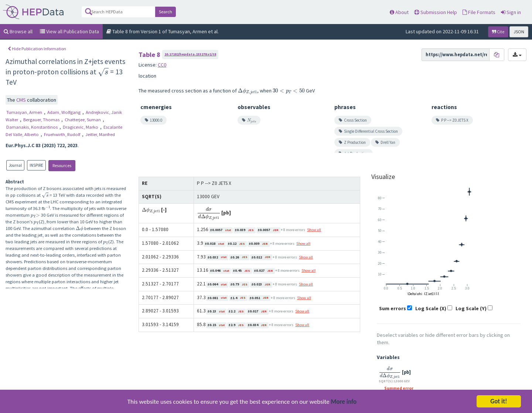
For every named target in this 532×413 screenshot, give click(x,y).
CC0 (162, 65)
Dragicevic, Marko (81, 127)
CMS (22, 100)
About (399, 12)
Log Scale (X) (431, 308)
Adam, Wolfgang (64, 112)
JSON (519, 32)
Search (166, 12)
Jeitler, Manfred (100, 134)
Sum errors (393, 308)
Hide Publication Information (37, 49)
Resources (62, 165)
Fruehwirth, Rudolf (63, 134)
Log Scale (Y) (471, 308)
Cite (498, 32)
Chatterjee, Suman (83, 120)
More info (344, 403)
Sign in (511, 12)
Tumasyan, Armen (25, 112)
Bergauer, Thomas (42, 120)
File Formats (479, 12)
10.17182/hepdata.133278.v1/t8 (190, 54)
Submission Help (436, 12)
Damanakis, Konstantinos (33, 127)
